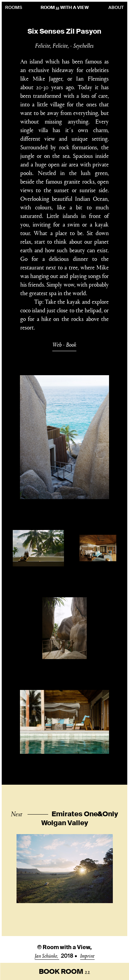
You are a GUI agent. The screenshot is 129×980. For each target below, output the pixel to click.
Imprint (87, 955)
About (116, 7)
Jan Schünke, (47, 955)
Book (71, 344)
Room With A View (65, 7)
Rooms (14, 7)
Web (57, 344)
